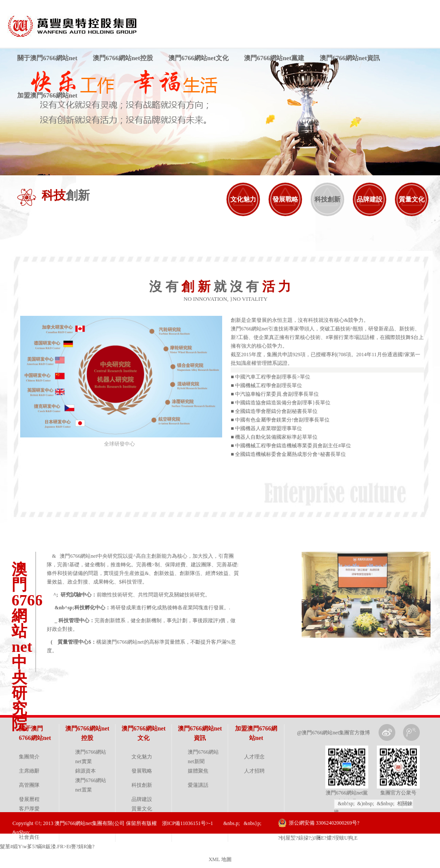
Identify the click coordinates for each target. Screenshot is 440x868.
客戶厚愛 (29, 809)
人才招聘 (254, 771)
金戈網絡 (421, 844)
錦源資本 (86, 771)
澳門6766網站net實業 (91, 757)
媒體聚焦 (198, 771)
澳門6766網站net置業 (91, 785)
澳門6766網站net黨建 (274, 58)
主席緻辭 (29, 771)
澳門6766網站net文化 (199, 58)
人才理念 (254, 757)
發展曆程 (29, 799)
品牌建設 (370, 199)
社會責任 (29, 837)
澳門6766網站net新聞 (203, 757)
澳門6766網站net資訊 (350, 58)
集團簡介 (29, 757)
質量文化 (412, 199)
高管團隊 (29, 785)
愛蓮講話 (198, 785)
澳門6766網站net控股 (123, 58)
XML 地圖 (220, 859)
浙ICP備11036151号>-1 (188, 823)
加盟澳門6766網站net (47, 95)
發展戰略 (285, 199)
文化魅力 (243, 199)
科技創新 (327, 199)
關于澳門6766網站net (47, 58)
